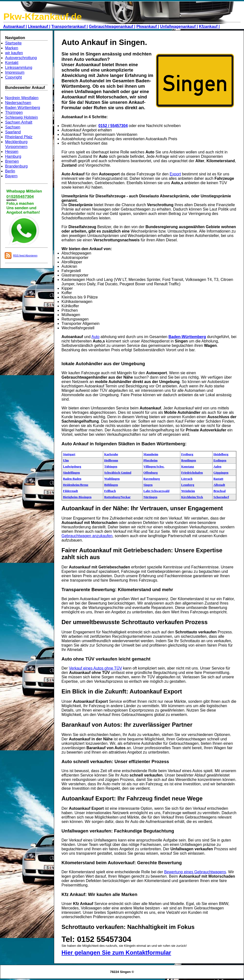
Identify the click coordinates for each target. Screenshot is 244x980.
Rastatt (218, 479)
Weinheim (188, 491)
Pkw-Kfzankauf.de (43, 17)
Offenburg (151, 473)
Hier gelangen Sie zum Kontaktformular (116, 953)
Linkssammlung (19, 68)
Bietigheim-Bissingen (77, 497)
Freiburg (187, 454)
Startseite (13, 43)
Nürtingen (150, 497)
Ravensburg (152, 479)
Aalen (218, 466)
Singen (148, 485)
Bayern (11, 176)
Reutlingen (189, 460)
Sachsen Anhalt (19, 122)
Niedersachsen (18, 103)
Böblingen (111, 485)
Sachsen (13, 127)
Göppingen (221, 473)
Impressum (15, 72)
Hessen (12, 152)
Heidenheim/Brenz (76, 485)
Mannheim (151, 454)
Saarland (13, 132)
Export (175, 174)
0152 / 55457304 (113, 126)
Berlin (10, 171)
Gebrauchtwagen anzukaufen (87, 536)
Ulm (66, 460)
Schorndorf (221, 497)
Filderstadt (70, 491)
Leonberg (188, 485)
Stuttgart (69, 454)
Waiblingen (112, 479)
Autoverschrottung (21, 58)
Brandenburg (16, 166)
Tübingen (111, 466)
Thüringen (14, 112)
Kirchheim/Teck (192, 497)
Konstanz (188, 466)
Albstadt (219, 485)
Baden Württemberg (23, 108)
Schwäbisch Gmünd (118, 473)
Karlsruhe (111, 454)
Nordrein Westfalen (22, 98)
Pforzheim (151, 460)
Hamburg (13, 156)
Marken (12, 48)
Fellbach (110, 491)
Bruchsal (220, 491)
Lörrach (187, 479)
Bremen (12, 161)
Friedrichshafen (192, 473)
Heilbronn (111, 460)
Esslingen (220, 460)
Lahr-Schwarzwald (156, 491)
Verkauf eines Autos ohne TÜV (95, 668)
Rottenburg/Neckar (117, 497)
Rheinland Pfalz (19, 137)
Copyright (13, 77)
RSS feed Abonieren (25, 256)
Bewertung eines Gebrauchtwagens (195, 872)
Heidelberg (221, 454)
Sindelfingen (71, 473)
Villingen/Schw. (154, 466)
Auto (96, 337)
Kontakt (12, 63)
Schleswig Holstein (21, 117)
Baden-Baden (72, 479)
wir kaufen (14, 53)
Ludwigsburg (72, 466)
